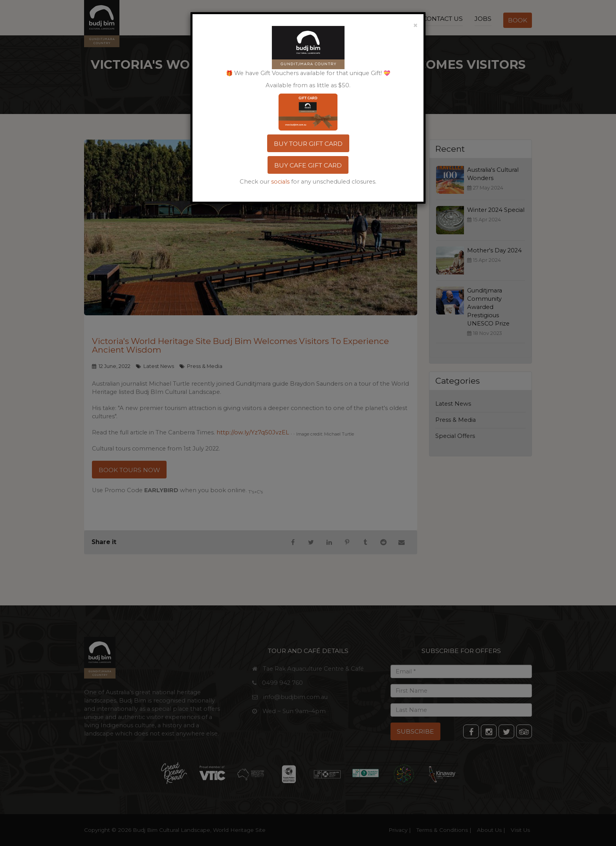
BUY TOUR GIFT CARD (308, 144)
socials (280, 182)
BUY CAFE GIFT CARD (308, 165)
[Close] (415, 25)
